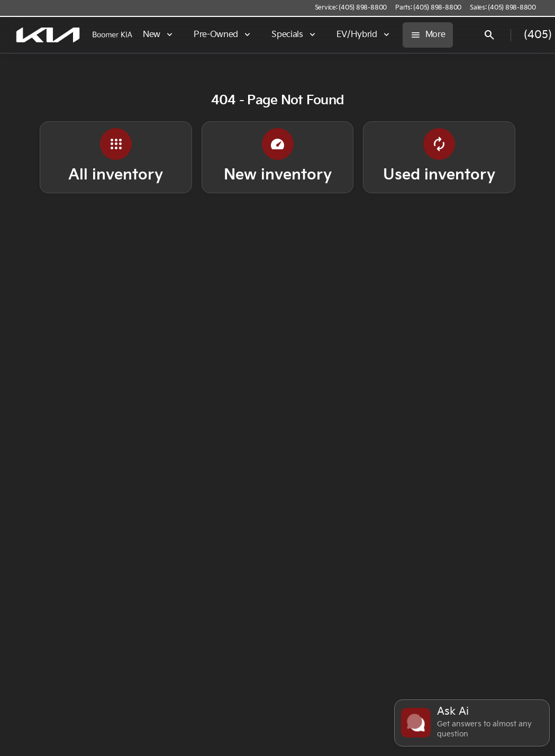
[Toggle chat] (472, 723)
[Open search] (489, 35)
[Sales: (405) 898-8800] (503, 8)
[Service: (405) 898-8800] (351, 8)
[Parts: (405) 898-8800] (428, 8)
